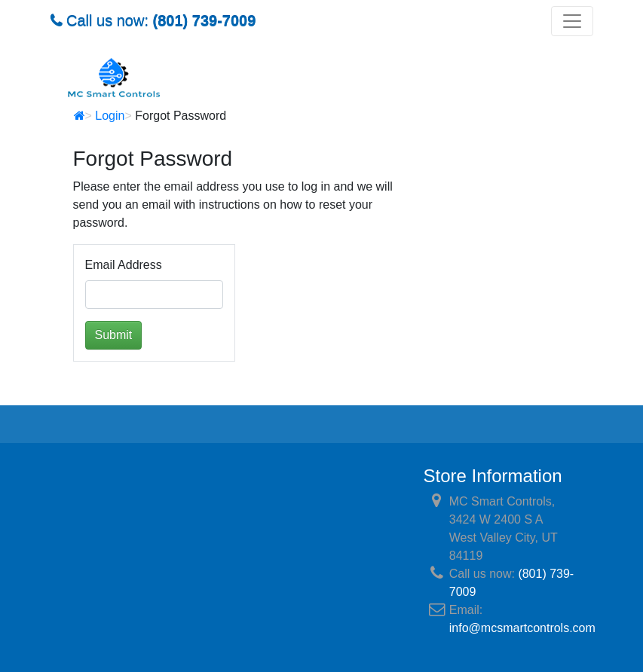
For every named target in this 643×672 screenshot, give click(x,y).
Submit (114, 335)
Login (110, 116)
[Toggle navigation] (572, 21)
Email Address (124, 265)
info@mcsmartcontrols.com (522, 628)
